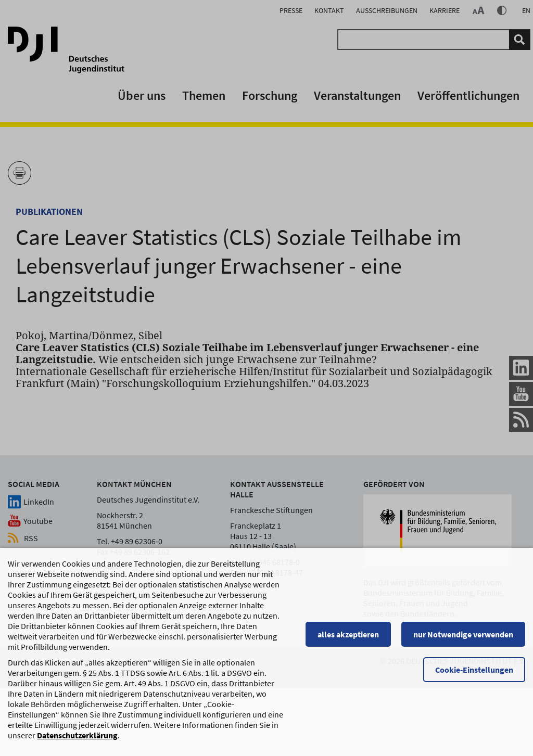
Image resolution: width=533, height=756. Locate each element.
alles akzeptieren (348, 639)
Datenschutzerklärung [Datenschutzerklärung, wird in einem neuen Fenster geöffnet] (77, 740)
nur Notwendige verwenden (463, 639)
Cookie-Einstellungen (474, 675)
